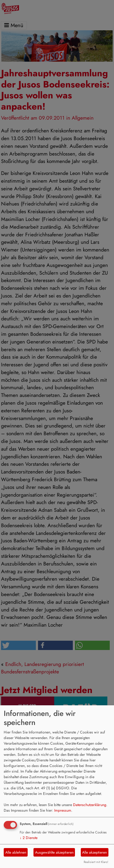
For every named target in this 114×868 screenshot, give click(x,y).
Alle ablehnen (16, 852)
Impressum (63, 810)
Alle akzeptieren (94, 852)
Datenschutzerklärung (90, 805)
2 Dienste (29, 838)
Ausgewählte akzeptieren (54, 852)
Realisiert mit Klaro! (96, 862)
